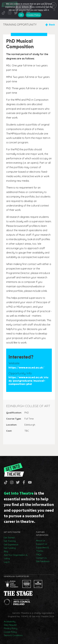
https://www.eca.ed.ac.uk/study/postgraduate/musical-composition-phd (28, 381)
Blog (6, 551)
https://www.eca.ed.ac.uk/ (26, 368)
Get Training (10, 541)
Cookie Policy (10, 632)
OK (21, 15)
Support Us (42, 544)
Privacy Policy (11, 628)
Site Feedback (43, 561)
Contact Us (41, 558)
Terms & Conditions (13, 635)
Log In (7, 562)
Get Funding (10, 548)
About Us (41, 541)
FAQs (39, 554)
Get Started (9, 538)
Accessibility (10, 622)
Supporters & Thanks (42, 549)
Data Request (10, 625)
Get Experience (11, 545)
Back (52, 25)
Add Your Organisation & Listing (16, 557)
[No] (54, 10)
